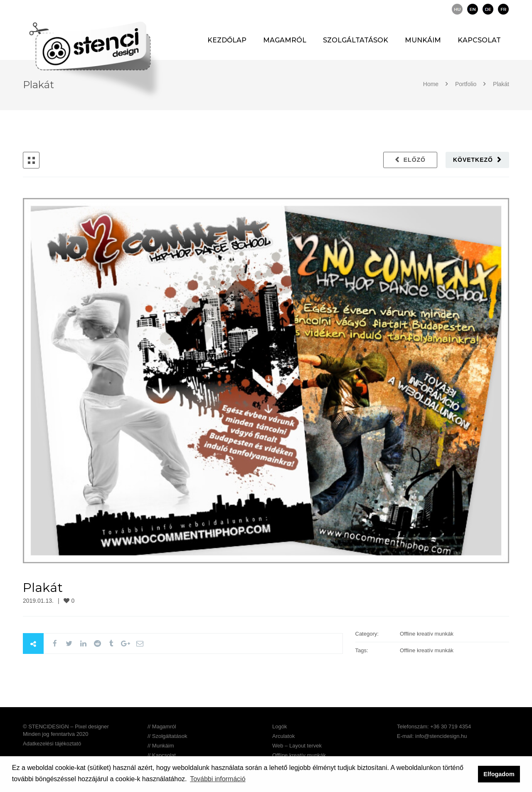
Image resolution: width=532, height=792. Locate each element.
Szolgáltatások (356, 40)
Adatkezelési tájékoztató (52, 744)
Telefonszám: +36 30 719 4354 (434, 726)
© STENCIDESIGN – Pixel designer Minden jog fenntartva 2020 (66, 730)
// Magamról (162, 726)
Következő (473, 160)
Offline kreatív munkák (299, 755)
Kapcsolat (479, 40)
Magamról (285, 40)
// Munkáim (161, 746)
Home (432, 84)
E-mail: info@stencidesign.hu (432, 736)
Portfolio (466, 84)
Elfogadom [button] (499, 774)
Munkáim (423, 40)
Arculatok (283, 736)
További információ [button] (218, 779)
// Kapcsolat (162, 755)
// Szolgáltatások (167, 736)
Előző (415, 160)
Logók (280, 726)
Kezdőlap (227, 40)
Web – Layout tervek (297, 746)
